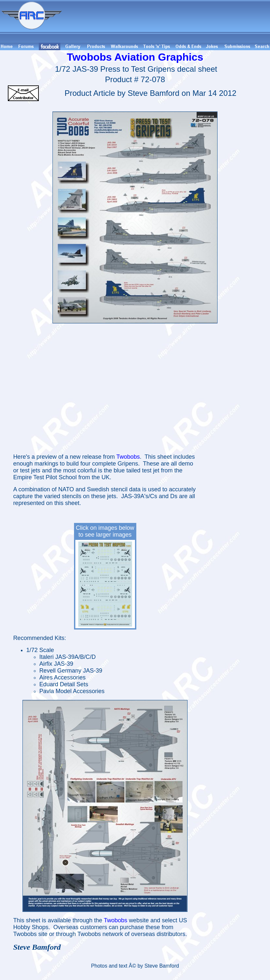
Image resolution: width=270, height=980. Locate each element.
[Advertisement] (167, 21)
